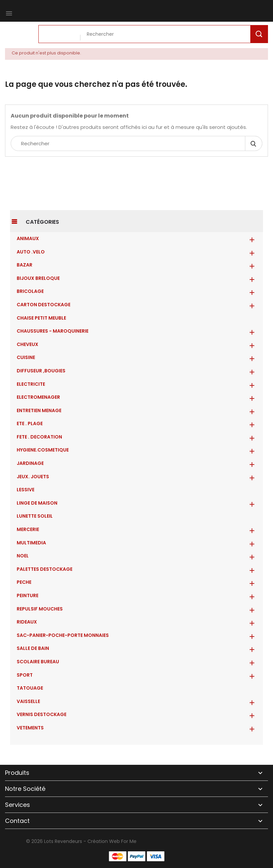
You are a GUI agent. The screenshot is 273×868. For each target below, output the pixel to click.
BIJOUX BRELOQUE (38, 278)
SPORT (25, 675)
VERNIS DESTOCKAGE (42, 714)
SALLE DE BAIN (33, 648)
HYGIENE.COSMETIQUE (43, 450)
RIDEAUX (27, 622)
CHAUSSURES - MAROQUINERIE (53, 331)
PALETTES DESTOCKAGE (45, 569)
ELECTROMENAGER (38, 397)
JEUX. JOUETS (33, 477)
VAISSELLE (28, 701)
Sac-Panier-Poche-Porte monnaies (63, 635)
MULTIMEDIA (31, 543)
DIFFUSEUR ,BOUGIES (41, 371)
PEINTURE (28, 595)
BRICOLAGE (30, 291)
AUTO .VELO (31, 252)
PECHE (24, 582)
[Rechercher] (136, 143)
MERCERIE (28, 529)
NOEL (23, 556)
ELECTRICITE (31, 384)
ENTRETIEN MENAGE (39, 410)
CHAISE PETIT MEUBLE (41, 318)
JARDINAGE (30, 463)
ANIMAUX (28, 238)
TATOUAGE (30, 688)
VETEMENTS (30, 728)
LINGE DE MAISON (37, 503)
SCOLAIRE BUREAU (38, 662)
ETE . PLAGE (30, 423)
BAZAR (25, 265)
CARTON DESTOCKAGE (44, 305)
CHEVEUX (28, 344)
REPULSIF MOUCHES (40, 609)
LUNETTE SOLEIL (35, 516)
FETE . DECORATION (39, 437)
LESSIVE (26, 490)
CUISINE (26, 357)
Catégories (42, 222)
